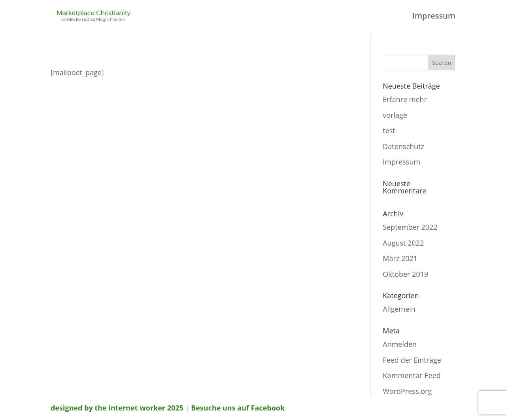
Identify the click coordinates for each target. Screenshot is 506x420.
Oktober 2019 (405, 274)
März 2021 (400, 258)
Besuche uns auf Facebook (238, 408)
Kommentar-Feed (412, 375)
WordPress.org (407, 391)
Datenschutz (403, 146)
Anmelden (400, 344)
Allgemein (399, 309)
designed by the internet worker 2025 (117, 408)
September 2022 (410, 227)
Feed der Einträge (412, 360)
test (389, 131)
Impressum (434, 17)
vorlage (395, 115)
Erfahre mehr (405, 99)
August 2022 (403, 243)
